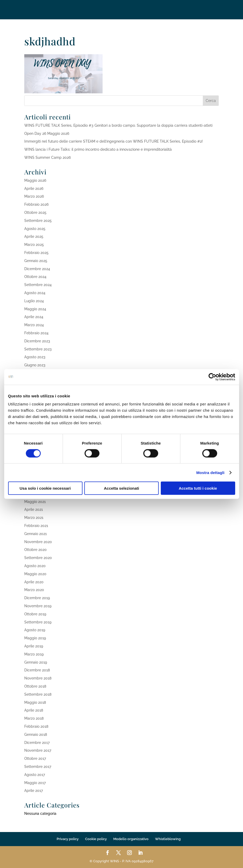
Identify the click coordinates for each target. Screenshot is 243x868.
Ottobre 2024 (35, 277)
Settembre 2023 (38, 349)
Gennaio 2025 (36, 261)
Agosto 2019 (35, 630)
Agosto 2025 (35, 229)
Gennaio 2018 (36, 735)
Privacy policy (68, 839)
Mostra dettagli (210, 472)
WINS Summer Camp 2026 (48, 157)
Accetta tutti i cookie (198, 488)
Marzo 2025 (34, 245)
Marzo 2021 (34, 518)
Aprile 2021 (34, 509)
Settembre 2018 (38, 694)
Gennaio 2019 (36, 662)
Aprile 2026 (34, 189)
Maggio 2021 (35, 502)
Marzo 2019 (34, 654)
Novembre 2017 (38, 750)
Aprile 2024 (34, 317)
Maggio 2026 (35, 180)
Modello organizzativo (131, 839)
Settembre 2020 (38, 558)
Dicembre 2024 (37, 269)
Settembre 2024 (38, 285)
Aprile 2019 (34, 646)
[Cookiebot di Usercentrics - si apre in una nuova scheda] (212, 377)
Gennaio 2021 (35, 534)
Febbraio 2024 (36, 333)
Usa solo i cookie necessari (45, 488)
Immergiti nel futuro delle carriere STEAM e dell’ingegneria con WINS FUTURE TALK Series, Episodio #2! (114, 141)
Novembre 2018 (38, 678)
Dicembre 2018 (37, 670)
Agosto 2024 (35, 293)
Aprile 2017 (34, 791)
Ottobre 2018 (35, 686)
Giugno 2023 (35, 365)
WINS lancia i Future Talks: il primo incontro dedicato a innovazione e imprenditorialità (98, 149)
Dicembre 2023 (37, 341)
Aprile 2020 (34, 582)
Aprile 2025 (34, 236)
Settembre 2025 (38, 221)
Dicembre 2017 (37, 743)
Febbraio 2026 (36, 204)
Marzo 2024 (34, 325)
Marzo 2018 (34, 718)
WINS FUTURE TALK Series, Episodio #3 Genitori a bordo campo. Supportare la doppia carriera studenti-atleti (118, 125)
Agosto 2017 (35, 775)
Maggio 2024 (35, 309)
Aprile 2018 (34, 710)
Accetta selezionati (121, 488)
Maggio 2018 (35, 702)
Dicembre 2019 (37, 598)
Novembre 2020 (38, 542)
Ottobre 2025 (35, 213)
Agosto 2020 (35, 566)
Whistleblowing (168, 839)
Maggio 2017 (35, 783)
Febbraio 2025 (36, 253)
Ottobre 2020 (35, 550)
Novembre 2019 (38, 606)
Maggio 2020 (35, 574)
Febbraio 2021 (36, 526)
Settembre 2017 (38, 767)
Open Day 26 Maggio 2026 (47, 133)
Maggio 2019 (35, 638)
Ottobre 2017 (35, 758)
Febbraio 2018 (36, 726)
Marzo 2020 (34, 590)
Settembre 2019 (38, 622)
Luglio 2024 (34, 301)
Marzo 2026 (34, 196)
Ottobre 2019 (35, 614)
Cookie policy (96, 839)
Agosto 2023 (35, 357)
